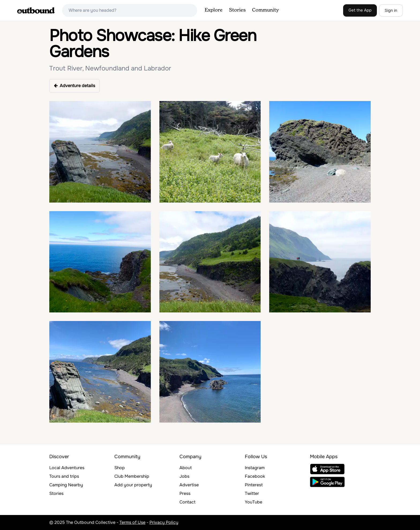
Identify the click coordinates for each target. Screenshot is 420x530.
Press (185, 493)
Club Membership (132, 476)
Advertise (189, 485)
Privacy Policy (164, 522)
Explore (214, 10)
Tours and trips (64, 476)
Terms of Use (132, 522)
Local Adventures (67, 468)
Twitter (252, 493)
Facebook (255, 476)
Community (265, 10)
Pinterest (254, 485)
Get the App (360, 10)
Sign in (391, 10)
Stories (237, 10)
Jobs (184, 476)
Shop (120, 468)
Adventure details (74, 86)
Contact (187, 502)
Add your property (133, 485)
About (186, 468)
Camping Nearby (66, 485)
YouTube (254, 502)
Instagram (255, 468)
